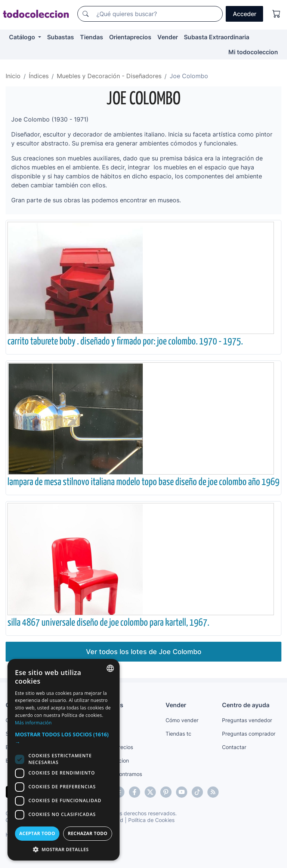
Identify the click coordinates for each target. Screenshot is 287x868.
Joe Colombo (143, 99)
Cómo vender (182, 720)
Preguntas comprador (249, 734)
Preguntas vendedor (247, 720)
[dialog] (64, 760)
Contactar (234, 747)
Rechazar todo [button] (87, 833)
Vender (168, 37)
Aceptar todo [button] (37, 833)
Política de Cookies (151, 820)
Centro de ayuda (246, 705)
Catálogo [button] (23, 37)
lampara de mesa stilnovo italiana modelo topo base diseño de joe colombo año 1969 (143, 482)
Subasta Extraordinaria (217, 37)
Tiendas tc (178, 734)
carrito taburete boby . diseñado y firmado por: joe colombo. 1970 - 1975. (125, 342)
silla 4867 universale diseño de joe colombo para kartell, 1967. (108, 623)
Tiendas (92, 37)
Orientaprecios (130, 37)
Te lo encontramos (120, 774)
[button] (64, 738)
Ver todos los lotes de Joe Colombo (144, 652)
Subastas (61, 37)
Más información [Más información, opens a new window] (33, 723)
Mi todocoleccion (253, 52)
